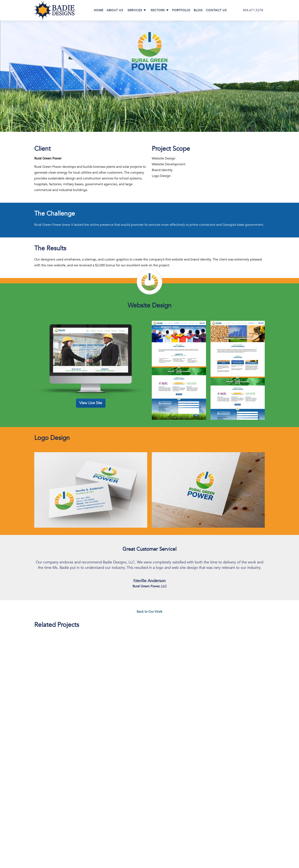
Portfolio (181, 10)
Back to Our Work (149, 612)
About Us (115, 10)
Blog (198, 10)
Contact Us (216, 10)
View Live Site (91, 403)
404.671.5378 (253, 10)
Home (99, 10)
